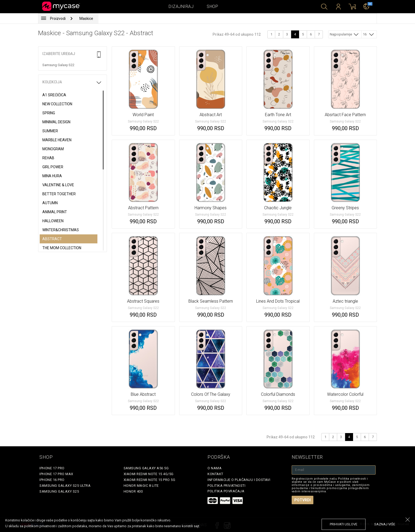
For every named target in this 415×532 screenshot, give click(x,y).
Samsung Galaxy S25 (59, 491)
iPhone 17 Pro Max (56, 474)
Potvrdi (303, 500)
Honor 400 (133, 491)
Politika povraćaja (226, 491)
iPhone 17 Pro (52, 468)
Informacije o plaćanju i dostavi (239, 480)
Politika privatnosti (226, 486)
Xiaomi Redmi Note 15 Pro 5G (150, 480)
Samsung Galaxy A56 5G (146, 468)
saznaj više (385, 524)
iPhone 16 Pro (52, 480)
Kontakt (215, 474)
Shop (212, 6)
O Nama (215, 468)
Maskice (86, 19)
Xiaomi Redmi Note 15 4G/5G (149, 474)
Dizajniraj (181, 6)
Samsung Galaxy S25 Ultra (65, 486)
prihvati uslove (344, 524)
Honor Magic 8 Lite (141, 486)
